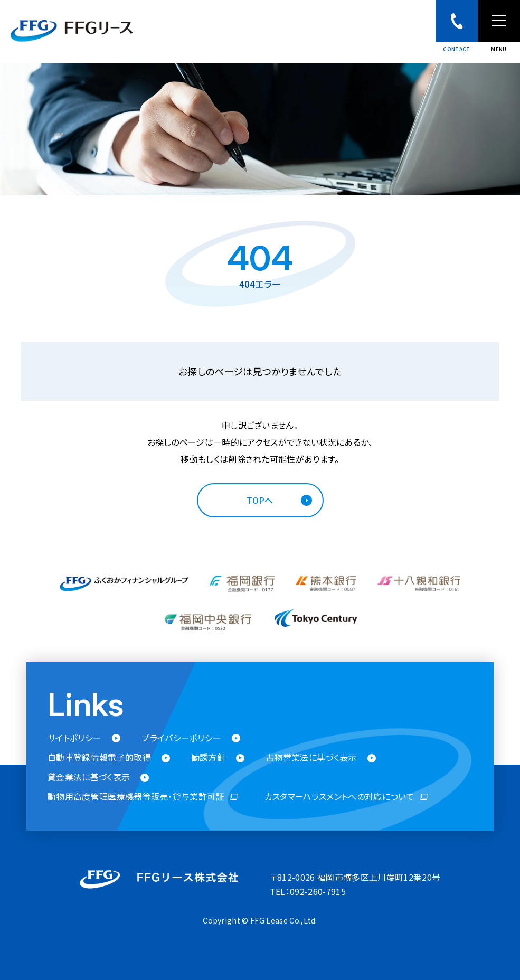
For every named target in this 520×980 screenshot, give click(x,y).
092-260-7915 (318, 891)
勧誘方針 (208, 757)
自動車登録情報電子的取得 (99, 757)
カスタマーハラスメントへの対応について (339, 797)
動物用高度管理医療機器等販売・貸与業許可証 (136, 797)
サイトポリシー (74, 738)
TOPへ (260, 500)
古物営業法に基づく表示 (311, 757)
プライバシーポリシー (181, 738)
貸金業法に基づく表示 (89, 778)
